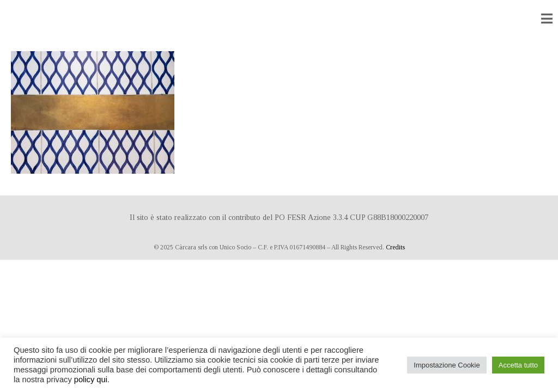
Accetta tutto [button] (518, 365)
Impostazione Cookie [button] (447, 365)
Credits (395, 247)
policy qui (91, 379)
